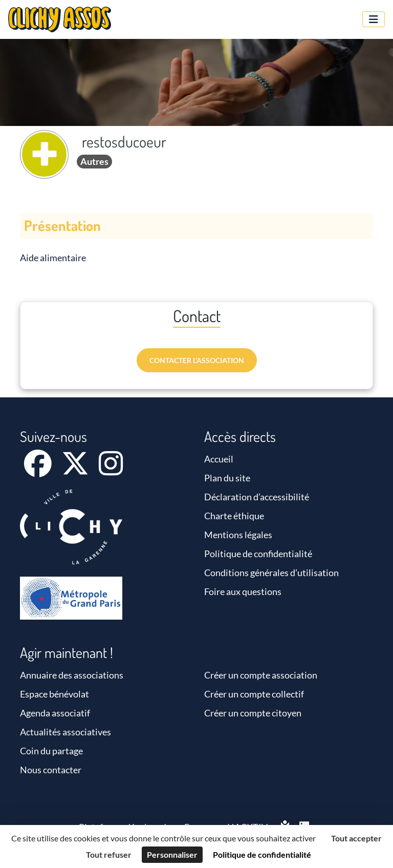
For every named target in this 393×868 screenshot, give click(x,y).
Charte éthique (234, 516)
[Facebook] (39, 470)
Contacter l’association (197, 360)
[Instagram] (111, 470)
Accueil (219, 459)
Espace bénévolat (54, 694)
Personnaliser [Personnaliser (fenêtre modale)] (172, 854)
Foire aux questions (243, 591)
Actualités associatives (65, 732)
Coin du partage (51, 751)
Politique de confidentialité (258, 554)
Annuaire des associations (72, 675)
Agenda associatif (55, 713)
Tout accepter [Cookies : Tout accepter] (356, 838)
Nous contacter (51, 770)
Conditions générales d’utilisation (271, 573)
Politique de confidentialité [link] (262, 854)
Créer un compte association (261, 675)
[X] (76, 470)
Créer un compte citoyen (253, 713)
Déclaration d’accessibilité (257, 497)
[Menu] (374, 19)
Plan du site (227, 478)
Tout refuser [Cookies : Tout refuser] (109, 854)
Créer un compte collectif (254, 694)
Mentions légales (238, 535)
